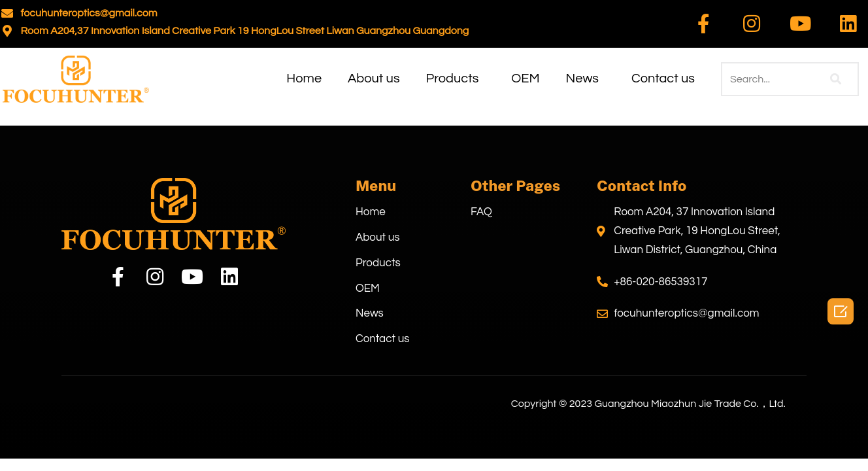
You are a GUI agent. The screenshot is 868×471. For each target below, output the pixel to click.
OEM (525, 79)
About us (374, 79)
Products (453, 79)
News (582, 79)
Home (304, 79)
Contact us (663, 79)
